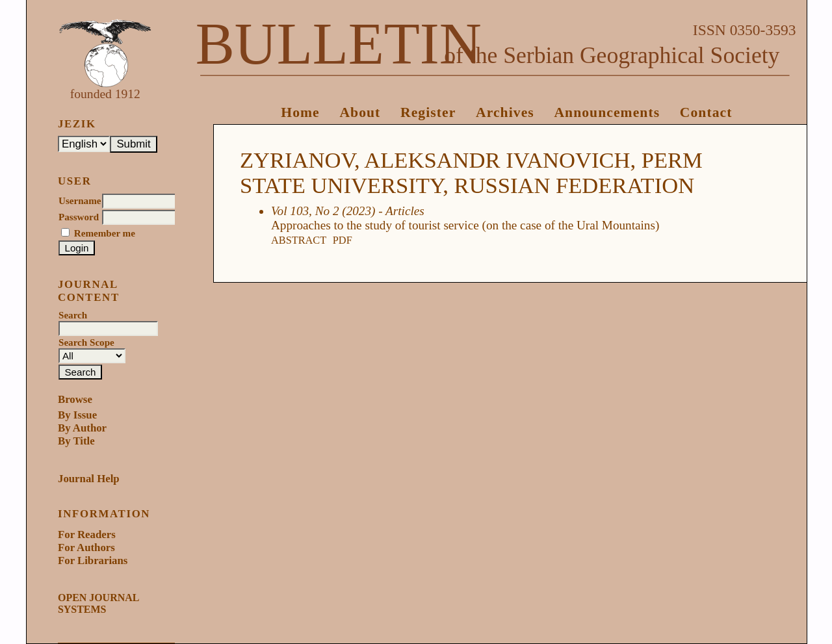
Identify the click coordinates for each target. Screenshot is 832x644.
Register (428, 112)
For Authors (86, 547)
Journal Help (89, 479)
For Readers (87, 535)
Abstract (299, 240)
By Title (76, 441)
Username (80, 201)
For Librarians (93, 560)
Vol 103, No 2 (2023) (323, 211)
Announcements (607, 112)
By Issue (77, 415)
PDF (343, 240)
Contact (706, 112)
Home (300, 112)
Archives (505, 112)
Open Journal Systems (98, 603)
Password (79, 217)
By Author (82, 428)
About (360, 112)
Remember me (105, 233)
